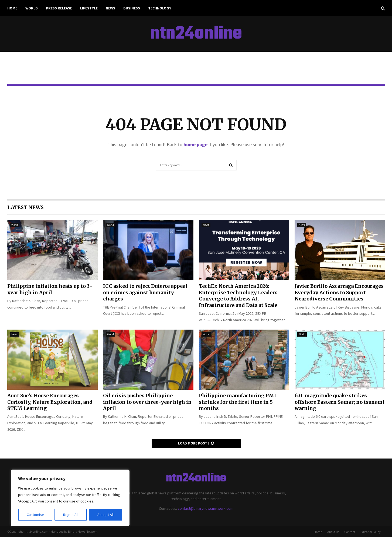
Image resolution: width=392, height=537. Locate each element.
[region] (70, 498)
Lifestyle (89, 8)
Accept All (105, 515)
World (32, 8)
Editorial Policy (371, 532)
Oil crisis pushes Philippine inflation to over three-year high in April (147, 402)
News (110, 8)
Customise (35, 515)
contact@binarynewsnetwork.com (206, 508)
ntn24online (196, 34)
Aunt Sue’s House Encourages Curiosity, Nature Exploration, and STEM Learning (50, 402)
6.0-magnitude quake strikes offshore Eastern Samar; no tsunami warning (340, 402)
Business (132, 8)
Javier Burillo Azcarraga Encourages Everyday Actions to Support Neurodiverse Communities (339, 292)
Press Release (59, 8)
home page (195, 144)
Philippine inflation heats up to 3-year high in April (50, 289)
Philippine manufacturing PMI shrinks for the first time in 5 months (238, 402)
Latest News (25, 207)
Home (12, 8)
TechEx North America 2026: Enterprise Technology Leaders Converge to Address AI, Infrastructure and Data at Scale (238, 295)
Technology (160, 8)
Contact (350, 532)
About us (333, 532)
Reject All (71, 515)
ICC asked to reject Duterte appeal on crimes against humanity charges (145, 292)
